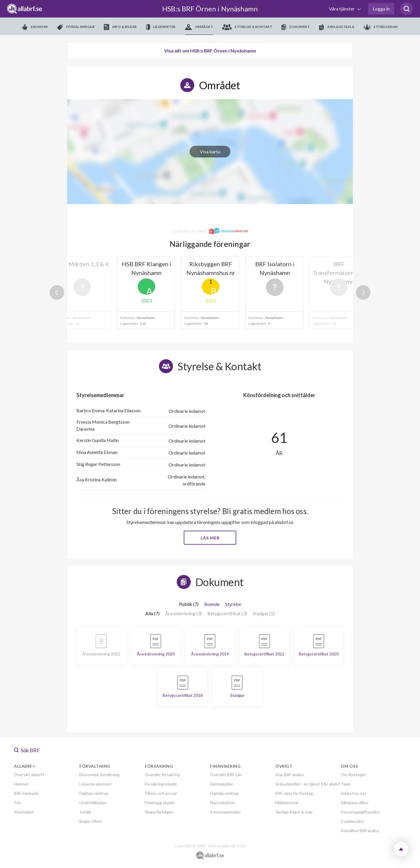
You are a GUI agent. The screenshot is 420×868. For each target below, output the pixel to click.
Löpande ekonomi (95, 784)
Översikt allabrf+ (29, 775)
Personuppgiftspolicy (360, 812)
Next (363, 292)
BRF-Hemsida (26, 793)
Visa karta (210, 151)
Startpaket (24, 812)
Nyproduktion (223, 803)
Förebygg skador (160, 803)
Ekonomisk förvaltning (99, 775)
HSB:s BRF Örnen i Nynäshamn (210, 9)
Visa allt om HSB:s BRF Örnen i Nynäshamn (210, 51)
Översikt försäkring (162, 775)
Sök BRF (27, 750)
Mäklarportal (287, 803)
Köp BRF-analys (290, 775)
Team (346, 784)
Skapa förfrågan (159, 812)
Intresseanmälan (225, 812)
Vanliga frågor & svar (294, 812)
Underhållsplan (93, 803)
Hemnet (21, 784)
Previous (57, 292)
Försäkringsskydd (161, 784)
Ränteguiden (222, 784)
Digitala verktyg (94, 793)
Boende (212, 604)
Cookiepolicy (352, 821)
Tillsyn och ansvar (161, 793)
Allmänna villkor (355, 803)
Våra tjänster (342, 9)
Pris (17, 803)
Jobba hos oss (353, 793)
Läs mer (210, 538)
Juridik (85, 812)
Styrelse (233, 604)
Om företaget (353, 775)
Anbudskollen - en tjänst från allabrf (308, 784)
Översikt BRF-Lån (226, 775)
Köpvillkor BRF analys (360, 831)
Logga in (381, 9)
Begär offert (91, 821)
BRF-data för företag (294, 793)
